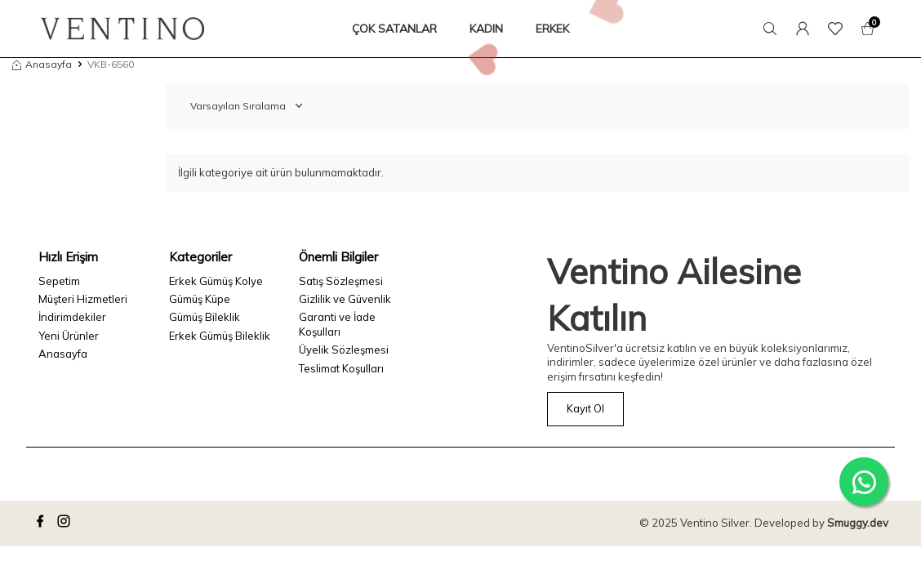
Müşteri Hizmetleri (83, 299)
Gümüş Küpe (200, 299)
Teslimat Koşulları (341, 368)
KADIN (486, 29)
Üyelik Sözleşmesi (344, 350)
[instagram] (66, 523)
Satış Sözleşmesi (341, 281)
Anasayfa (42, 64)
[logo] (122, 29)
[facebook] (42, 523)
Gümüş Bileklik (205, 317)
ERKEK (552, 29)
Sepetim (59, 281)
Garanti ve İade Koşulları (337, 324)
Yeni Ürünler (69, 336)
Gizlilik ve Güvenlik (345, 299)
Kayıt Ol (585, 408)
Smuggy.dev (858, 523)
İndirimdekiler (72, 317)
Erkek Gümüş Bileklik (220, 336)
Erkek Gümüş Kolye (216, 281)
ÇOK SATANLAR (394, 29)
